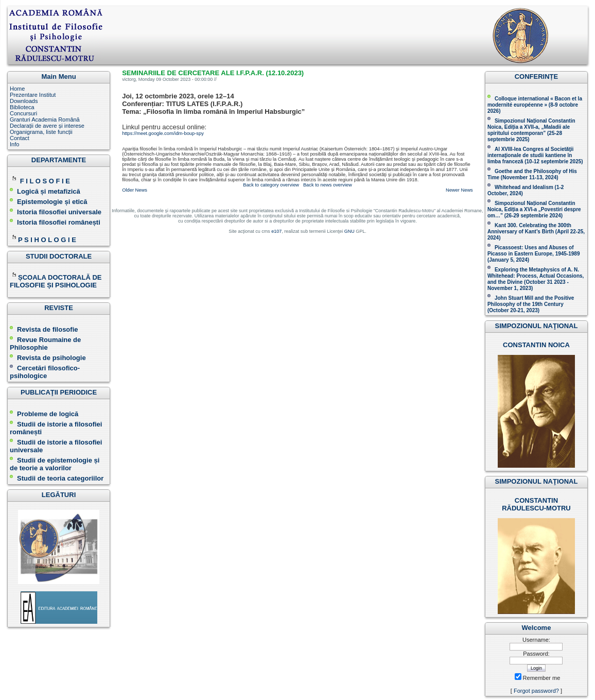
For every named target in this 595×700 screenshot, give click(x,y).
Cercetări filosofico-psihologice (45, 372)
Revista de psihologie (51, 358)
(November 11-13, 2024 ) (532, 174)
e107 (276, 231)
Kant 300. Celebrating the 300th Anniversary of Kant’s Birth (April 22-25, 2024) (536, 232)
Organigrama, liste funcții (41, 132)
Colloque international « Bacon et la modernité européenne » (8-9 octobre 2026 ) (535, 105)
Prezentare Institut (33, 95)
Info (14, 144)
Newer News (459, 190)
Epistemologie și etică (52, 202)
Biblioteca (22, 107)
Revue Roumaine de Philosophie (45, 344)
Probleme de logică (48, 414)
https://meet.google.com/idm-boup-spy (163, 133)
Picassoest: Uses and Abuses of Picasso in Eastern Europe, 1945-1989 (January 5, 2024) (534, 254)
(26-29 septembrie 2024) (533, 216)
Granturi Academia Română (45, 119)
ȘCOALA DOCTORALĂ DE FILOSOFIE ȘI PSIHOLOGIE (56, 281)
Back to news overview (328, 185)
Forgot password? (536, 691)
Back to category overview (271, 185)
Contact (20, 138)
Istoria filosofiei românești (59, 222)
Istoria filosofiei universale (59, 212)
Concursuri (23, 113)
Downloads (24, 101)
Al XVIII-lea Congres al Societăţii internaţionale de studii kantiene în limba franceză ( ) (535, 155)
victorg (129, 79)
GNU (349, 231)
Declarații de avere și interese (47, 126)
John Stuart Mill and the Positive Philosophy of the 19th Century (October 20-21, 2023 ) (531, 304)
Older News (135, 190)
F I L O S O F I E (45, 181)
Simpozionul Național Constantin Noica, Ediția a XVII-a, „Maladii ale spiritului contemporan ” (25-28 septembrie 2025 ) (531, 130)
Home (17, 89)
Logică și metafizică (49, 191)
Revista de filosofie (44, 329)
